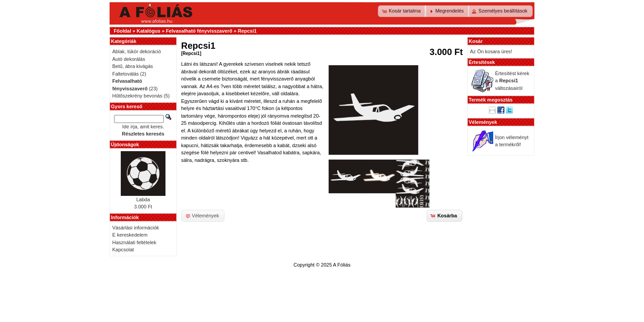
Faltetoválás (125, 74)
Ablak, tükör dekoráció (137, 51)
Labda (143, 199)
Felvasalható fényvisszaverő (199, 31)
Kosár (476, 41)
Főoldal (122, 31)
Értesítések (482, 62)
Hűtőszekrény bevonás (137, 96)
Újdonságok (125, 144)
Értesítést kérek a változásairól (512, 81)
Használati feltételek (134, 242)
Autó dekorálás (129, 59)
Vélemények (483, 122)
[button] (402, 11)
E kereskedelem (130, 235)
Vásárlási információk (136, 228)
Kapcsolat (123, 250)
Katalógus (148, 31)
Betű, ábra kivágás (133, 66)
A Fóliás (342, 265)
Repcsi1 (247, 31)
